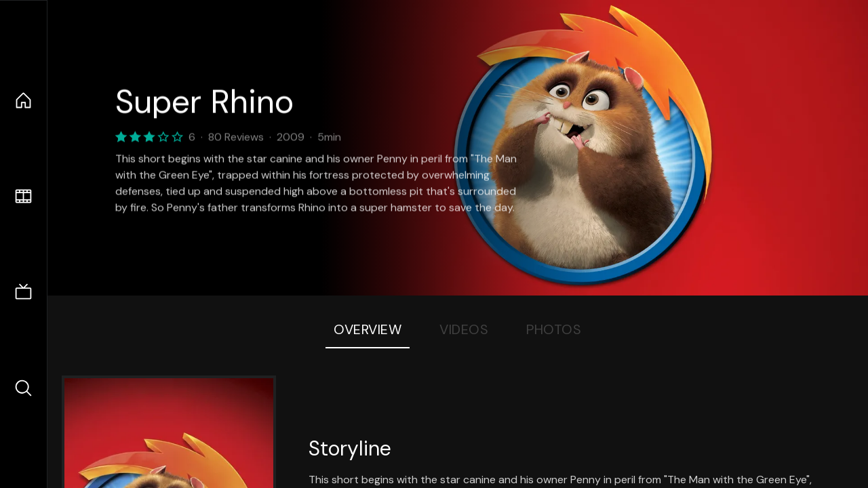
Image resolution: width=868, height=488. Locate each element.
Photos (554, 329)
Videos (464, 329)
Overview (368, 329)
